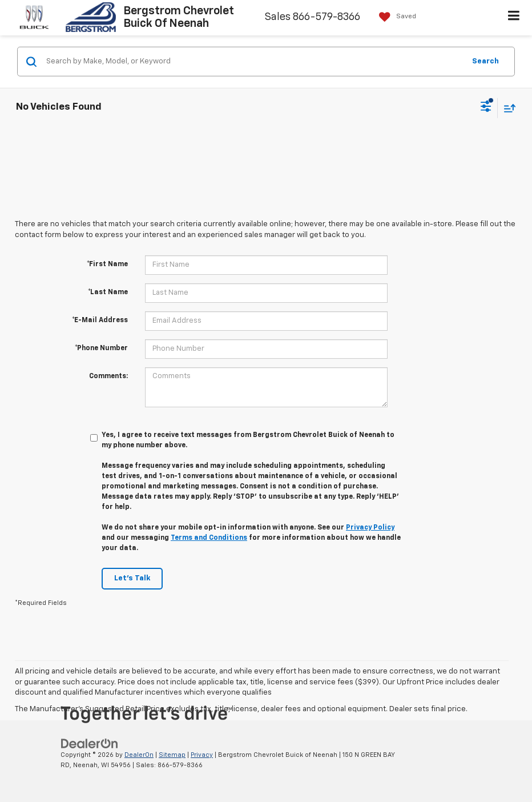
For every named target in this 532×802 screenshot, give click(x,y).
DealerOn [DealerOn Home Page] (139, 755)
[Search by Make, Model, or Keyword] (254, 62)
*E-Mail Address (100, 320)
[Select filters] (486, 108)
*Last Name (108, 292)
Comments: (108, 376)
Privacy (202, 755)
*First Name (107, 264)
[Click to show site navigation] (514, 18)
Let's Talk (132, 578)
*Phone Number (101, 348)
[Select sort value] (507, 108)
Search (485, 61)
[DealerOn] (90, 743)
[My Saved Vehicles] (395, 17)
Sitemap (172, 755)
